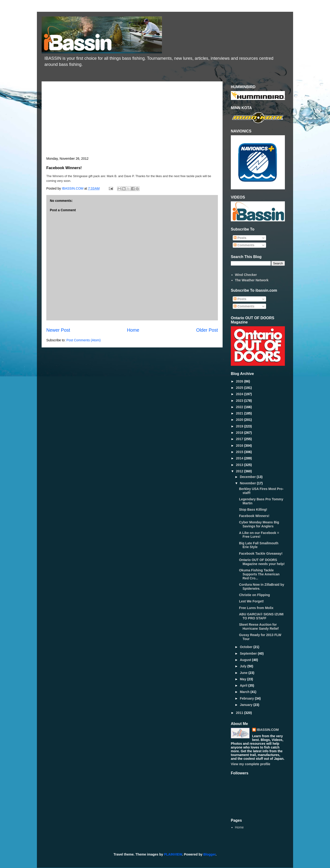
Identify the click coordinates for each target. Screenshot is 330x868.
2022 (240, 407)
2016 (240, 446)
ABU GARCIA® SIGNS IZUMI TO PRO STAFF (261, 616)
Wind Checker (246, 275)
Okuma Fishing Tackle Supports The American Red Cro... (259, 574)
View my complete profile (251, 764)
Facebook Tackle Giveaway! (261, 553)
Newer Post (58, 330)
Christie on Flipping (254, 595)
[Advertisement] (132, 121)
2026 (240, 381)
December (248, 477)
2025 (240, 388)
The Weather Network (252, 280)
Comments (244, 245)
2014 (240, 458)
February (247, 698)
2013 (240, 465)
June (244, 673)
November (248, 483)
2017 (240, 439)
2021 (240, 413)
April (244, 685)
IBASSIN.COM (73, 188)
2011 (240, 713)
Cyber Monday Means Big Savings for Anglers (259, 524)
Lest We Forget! (251, 601)
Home (133, 330)
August (246, 660)
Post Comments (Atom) (84, 340)
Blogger (209, 854)
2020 (240, 420)
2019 (240, 426)
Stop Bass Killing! (253, 510)
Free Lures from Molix (256, 608)
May (243, 679)
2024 (240, 394)
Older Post (207, 330)
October (247, 647)
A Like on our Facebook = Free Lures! (259, 535)
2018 (240, 433)
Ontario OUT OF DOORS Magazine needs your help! (262, 562)
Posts (240, 238)
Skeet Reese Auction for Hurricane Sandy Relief (259, 627)
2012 (240, 471)
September (249, 653)
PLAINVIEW (173, 854)
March (245, 692)
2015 (240, 452)
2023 (240, 401)
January (247, 705)
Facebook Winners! (254, 516)
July (244, 666)
